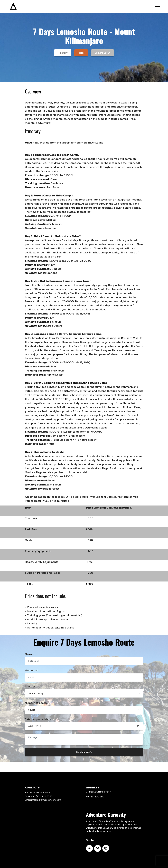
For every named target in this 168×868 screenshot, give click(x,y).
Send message (84, 752)
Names (29, 654)
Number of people (36, 703)
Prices (81, 53)
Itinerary (63, 53)
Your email (32, 670)
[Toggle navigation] (157, 6)
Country (30, 686)
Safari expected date (38, 719)
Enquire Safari (103, 53)
